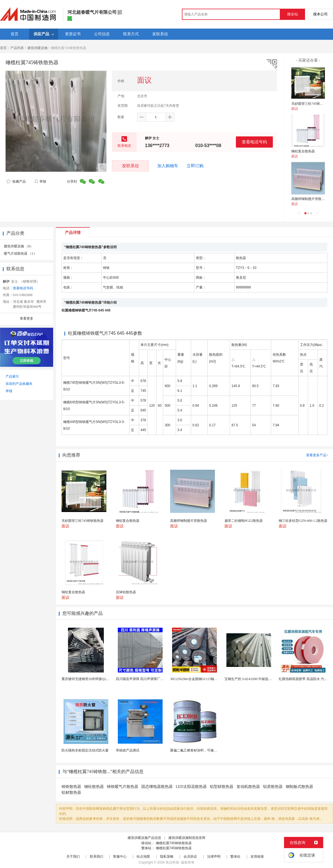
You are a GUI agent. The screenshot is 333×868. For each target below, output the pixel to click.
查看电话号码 (254, 142)
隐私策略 (167, 857)
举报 (40, 181)
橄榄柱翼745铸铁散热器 (174, 843)
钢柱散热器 (94, 787)
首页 (3, 48)
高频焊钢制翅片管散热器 (310, 199)
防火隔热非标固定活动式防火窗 (85, 750)
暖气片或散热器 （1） (20, 253)
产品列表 (17, 48)
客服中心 (120, 857)
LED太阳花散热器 (191, 787)
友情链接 (257, 857)
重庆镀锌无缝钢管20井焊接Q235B (87, 679)
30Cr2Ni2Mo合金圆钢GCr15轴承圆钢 (197, 679)
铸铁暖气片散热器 (123, 787)
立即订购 (195, 166)
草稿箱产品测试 (128, 750)
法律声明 (214, 857)
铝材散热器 (71, 793)
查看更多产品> (317, 455)
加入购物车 (168, 166)
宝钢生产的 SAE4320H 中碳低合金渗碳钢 (255, 679)
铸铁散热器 (71, 787)
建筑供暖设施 (37, 48)
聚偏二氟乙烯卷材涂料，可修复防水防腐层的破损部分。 (212, 750)
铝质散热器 (273, 787)
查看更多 (27, 318)
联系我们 (97, 857)
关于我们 (73, 857)
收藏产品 (16, 181)
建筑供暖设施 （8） (19, 246)
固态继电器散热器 (157, 787)
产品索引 (12, 376)
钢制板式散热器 (299, 787)
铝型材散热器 (222, 787)
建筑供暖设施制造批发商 (187, 838)
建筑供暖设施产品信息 (144, 838)
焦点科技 (172, 862)
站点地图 (143, 857)
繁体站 (235, 857)
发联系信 (130, 166)
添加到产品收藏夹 (19, 384)
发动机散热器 (248, 787)
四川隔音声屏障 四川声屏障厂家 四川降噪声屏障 (152, 679)
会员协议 (190, 857)
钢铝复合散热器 (303, 151)
